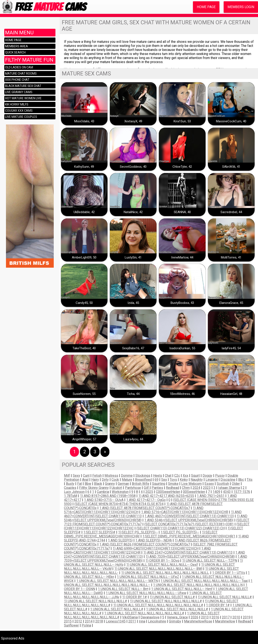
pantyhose (133, 488)
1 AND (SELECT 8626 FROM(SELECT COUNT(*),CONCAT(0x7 (145, 544)
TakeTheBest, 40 (84, 348)
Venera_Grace (177, 617)
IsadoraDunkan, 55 (182, 348)
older (236, 484)
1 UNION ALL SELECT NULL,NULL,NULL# (177, 609)
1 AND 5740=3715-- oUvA (104, 500)
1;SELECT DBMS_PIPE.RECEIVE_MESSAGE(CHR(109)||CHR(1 (189, 536)
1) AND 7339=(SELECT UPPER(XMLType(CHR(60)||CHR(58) (190, 557)
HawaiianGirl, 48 (231, 394)
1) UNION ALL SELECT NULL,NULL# (225, 597)
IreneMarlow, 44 (182, 257)
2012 (78, 621)
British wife (141, 484)
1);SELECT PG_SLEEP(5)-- (138, 532)
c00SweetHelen (168, 492)
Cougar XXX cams (19, 111)
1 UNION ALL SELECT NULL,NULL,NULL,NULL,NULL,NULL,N (198, 585)
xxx (186, 476)
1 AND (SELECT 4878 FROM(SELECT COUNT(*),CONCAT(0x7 (145, 508)
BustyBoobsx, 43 (182, 303)
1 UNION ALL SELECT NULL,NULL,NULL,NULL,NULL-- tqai (204, 581)
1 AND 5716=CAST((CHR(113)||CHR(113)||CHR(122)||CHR (185, 512)
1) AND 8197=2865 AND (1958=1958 (108, 496)
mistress (111, 476)
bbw (88, 484)
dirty (105, 480)
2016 (215, 617)
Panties (157, 488)
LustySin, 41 (133, 257)
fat (80, 484)
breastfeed (143, 480)
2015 (68, 621)
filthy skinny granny (94, 488)
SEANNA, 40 (182, 212)
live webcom (191, 484)
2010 (236, 617)
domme (127, 476)
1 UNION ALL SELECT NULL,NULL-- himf (182, 589)
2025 (149, 492)
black (98, 484)
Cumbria (103, 492)
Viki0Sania (130, 617)
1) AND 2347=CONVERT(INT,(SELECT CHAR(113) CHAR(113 (188, 552)
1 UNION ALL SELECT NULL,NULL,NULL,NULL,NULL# (144, 613)
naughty (197, 480)
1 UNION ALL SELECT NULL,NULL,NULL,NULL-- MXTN (117, 581)
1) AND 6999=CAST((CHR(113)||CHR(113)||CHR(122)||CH (156, 548)
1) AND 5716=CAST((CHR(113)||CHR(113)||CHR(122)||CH (134, 510)
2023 (207, 488)
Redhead (245, 621)
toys (173, 480)
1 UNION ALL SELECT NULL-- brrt (123, 589)
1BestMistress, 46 (182, 394)
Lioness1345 (116, 621)
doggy (207, 476)
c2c (177, 476)
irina (142, 621)
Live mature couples (21, 117)
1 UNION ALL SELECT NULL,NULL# (117, 609)
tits (250, 480)
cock (115, 480)
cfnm (186, 488)
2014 (89, 621)
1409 (216, 492)
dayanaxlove (150, 617)
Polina (86, 625)
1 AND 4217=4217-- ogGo (146, 500)
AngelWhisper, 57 (84, 439)
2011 (132, 621)
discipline (228, 480)
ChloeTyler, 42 (182, 167)
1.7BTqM (71, 496)
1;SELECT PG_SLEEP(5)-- (180, 532)
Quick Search (15, 52)
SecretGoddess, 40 (133, 167)
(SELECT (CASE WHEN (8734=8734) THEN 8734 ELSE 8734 (119, 504)
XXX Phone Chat (17, 80)
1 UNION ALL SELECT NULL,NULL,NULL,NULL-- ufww (146, 593)
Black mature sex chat (23, 86)
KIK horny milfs (17, 104)
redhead (172, 488)
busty (70, 484)
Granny (110, 484)
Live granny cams (19, 92)
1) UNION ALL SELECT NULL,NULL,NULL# (96, 601)
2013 (205, 617)
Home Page (206, 7)
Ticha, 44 (133, 394)
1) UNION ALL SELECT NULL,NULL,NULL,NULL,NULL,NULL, (165, 573)
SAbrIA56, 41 (231, 167)
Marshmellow (225, 621)
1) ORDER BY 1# (135, 597)
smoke (173, 484)
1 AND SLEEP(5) (120, 540)
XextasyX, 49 (133, 121)
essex (209, 484)
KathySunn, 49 (84, 167)
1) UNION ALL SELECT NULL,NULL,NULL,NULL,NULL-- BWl (158, 569)
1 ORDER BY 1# (218, 605)
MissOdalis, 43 (84, 121)
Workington (120, 492)
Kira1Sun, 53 (182, 121)
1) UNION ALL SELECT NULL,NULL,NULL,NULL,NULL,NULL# (158, 605)
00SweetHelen (194, 492)
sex (164, 480)
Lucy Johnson (74, 492)
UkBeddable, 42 (84, 212)
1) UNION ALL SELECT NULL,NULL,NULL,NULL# (166, 601)
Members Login (241, 7)
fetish (97, 476)
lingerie (212, 480)
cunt (86, 476)
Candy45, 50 (84, 303)
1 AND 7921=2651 (211, 496)
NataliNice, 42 (133, 212)
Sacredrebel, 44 (231, 212)
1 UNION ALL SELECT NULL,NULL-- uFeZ (148, 577)
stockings (143, 476)
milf (67, 476)
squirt (195, 476)
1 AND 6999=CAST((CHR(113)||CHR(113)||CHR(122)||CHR (137, 550)
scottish (223, 484)
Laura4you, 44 (133, 439)
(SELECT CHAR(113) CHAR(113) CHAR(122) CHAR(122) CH (181, 528)
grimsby (175, 621)
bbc (241, 480)
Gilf (147, 488)
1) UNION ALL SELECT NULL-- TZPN (210, 561)
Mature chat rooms (21, 74)
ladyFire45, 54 (231, 348)
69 (157, 480)
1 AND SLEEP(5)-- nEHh (154, 540)
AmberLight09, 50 (84, 257)
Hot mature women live (23, 98)
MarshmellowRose (198, 621)
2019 (247, 617)
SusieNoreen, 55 (84, 394)
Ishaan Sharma (229, 488)
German (123, 484)
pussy (220, 476)
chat (168, 476)
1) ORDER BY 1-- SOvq (162, 561)
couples (70, 488)
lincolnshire (157, 621)
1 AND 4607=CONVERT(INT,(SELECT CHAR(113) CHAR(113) (189, 516)
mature (127, 480)
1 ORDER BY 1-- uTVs (229, 573)
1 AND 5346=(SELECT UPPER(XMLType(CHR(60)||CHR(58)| (189, 520)
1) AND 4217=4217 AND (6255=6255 (166, 496)
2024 (196, 488)
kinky (184, 480)
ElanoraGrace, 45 (231, 303)
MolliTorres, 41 (231, 257)
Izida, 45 (133, 303)
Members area (17, 46)
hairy (95, 480)
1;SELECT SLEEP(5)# (99, 532)
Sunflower (71, 625)
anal (85, 480)
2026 (194, 617)
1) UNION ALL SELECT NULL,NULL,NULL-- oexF (162, 565)
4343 (227, 492)
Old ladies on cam (19, 67)
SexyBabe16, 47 (133, 348)
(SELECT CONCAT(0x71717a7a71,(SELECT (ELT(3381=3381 (189, 524)
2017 (226, 617)
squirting (159, 484)
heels (158, 476)
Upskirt (117, 488)
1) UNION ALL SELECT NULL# (172, 597)
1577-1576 (242, 492)
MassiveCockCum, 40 (231, 121)
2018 (99, 621)
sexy (76, 476)
